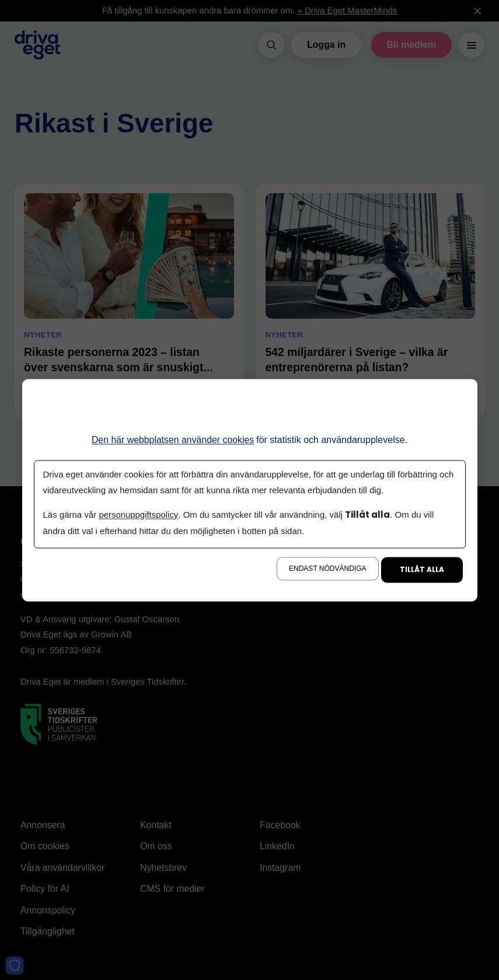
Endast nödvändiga (327, 569)
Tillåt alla (422, 569)
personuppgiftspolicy (138, 515)
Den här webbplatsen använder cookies (173, 440)
